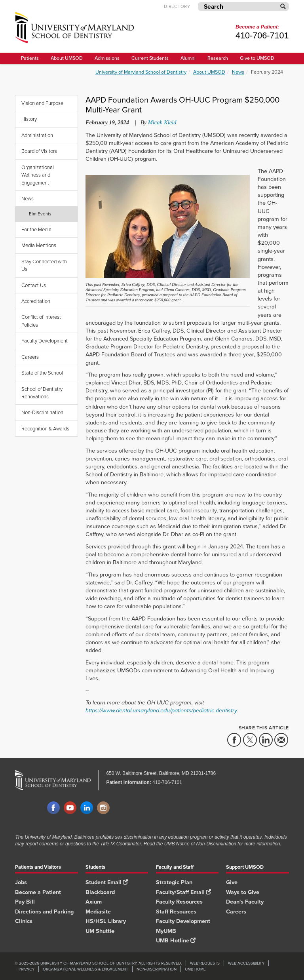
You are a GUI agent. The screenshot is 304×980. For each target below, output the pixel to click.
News (238, 72)
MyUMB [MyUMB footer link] (166, 931)
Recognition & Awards (45, 429)
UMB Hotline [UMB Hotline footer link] (176, 940)
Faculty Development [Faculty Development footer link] (183, 921)
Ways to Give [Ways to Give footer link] (243, 892)
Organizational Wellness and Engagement (38, 175)
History (29, 119)
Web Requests (205, 963)
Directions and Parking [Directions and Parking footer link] (44, 911)
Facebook (53, 808)
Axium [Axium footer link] (94, 902)
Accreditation (36, 301)
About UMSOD (209, 72)
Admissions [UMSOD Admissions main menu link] (107, 58)
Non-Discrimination (42, 412)
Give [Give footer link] (232, 882)
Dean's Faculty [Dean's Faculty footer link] (245, 902)
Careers (30, 357)
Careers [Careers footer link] (236, 911)
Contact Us (34, 285)
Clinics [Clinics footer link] (24, 921)
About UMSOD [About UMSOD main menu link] (67, 58)
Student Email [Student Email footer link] (107, 882)
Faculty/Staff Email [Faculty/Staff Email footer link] (183, 892)
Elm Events (40, 214)
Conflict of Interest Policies (41, 321)
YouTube (70, 808)
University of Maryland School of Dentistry (141, 72)
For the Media (36, 229)
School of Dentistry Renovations (42, 393)
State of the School (42, 373)
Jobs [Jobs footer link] (21, 882)
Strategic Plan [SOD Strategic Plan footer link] (174, 882)
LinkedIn (87, 808)
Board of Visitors (39, 151)
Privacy (27, 969)
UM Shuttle (100, 931)
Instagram (103, 808)
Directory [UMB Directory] (177, 7)
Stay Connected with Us (44, 265)
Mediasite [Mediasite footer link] (98, 911)
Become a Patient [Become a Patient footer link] (38, 892)
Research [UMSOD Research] (218, 58)
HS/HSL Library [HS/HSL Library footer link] (106, 921)
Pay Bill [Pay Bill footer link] (25, 902)
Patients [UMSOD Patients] (30, 58)
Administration (37, 135)
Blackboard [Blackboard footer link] (100, 892)
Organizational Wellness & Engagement (85, 969)
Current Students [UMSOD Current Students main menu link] (150, 58)
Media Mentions (39, 245)
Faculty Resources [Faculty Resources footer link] (179, 902)
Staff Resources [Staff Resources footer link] (176, 911)
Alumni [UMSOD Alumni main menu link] (188, 58)
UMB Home (195, 969)
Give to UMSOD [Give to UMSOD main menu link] (257, 58)
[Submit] (283, 7)
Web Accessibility (246, 963)
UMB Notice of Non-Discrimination (200, 844)
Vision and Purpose (42, 103)
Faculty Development (45, 341)
